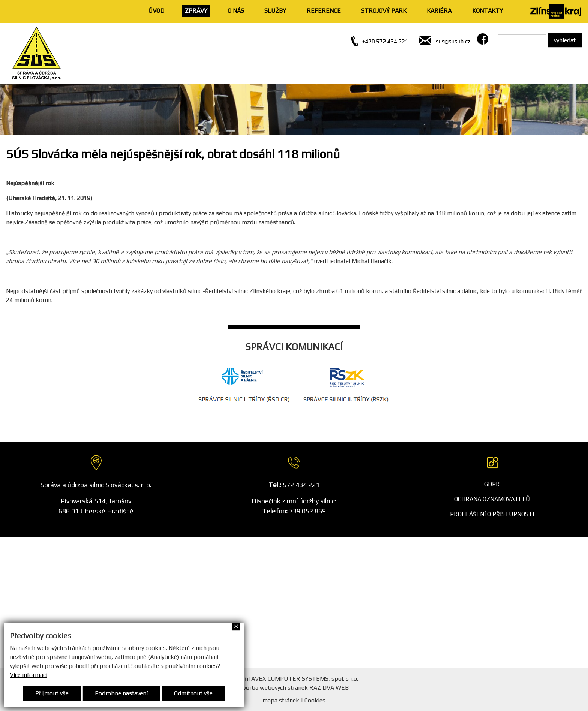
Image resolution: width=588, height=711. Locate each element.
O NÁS (236, 11)
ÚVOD (156, 11)
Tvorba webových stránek (274, 688)
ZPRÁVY (196, 11)
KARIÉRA (439, 11)
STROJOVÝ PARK (384, 11)
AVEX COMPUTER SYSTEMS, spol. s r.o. (305, 679)
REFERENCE (324, 11)
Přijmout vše (52, 693)
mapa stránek (281, 700)
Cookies (315, 700)
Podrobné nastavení (121, 693)
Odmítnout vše (193, 693)
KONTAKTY (487, 11)
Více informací (28, 675)
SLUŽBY (275, 11)
